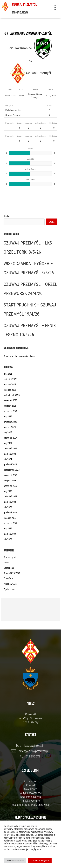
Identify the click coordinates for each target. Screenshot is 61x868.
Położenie (10, 123)
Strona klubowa (20, 13)
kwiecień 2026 (10, 379)
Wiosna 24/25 (10, 584)
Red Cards (54, 123)
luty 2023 (8, 507)
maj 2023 (8, 491)
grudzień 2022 (10, 513)
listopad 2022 (10, 518)
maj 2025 (8, 417)
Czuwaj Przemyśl (25, 4)
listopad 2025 (10, 390)
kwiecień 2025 (10, 422)
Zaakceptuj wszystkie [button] (40, 861)
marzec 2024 (10, 454)
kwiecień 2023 (10, 497)
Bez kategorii (10, 557)
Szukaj (7, 216)
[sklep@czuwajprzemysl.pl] (30, 751)
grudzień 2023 (10, 464)
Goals (20, 123)
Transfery (8, 578)
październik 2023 (12, 470)
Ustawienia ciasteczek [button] (15, 861)
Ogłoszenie (9, 568)
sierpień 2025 (10, 406)
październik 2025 (12, 395)
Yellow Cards (41, 123)
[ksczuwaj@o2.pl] (30, 746)
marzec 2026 (10, 384)
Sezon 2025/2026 (12, 573)
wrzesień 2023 (10, 475)
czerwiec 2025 (10, 411)
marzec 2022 (10, 534)
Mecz (6, 563)
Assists (29, 123)
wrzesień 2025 (10, 400)
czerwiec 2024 (10, 438)
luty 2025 (8, 432)
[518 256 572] (30, 756)
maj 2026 (8, 374)
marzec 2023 (10, 502)
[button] (55, 8)
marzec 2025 (10, 427)
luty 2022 (8, 539)
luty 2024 (8, 459)
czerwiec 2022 (10, 523)
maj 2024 (8, 443)
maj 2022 (8, 529)
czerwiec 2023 (10, 486)
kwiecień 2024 (10, 449)
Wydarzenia (9, 589)
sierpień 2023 (10, 481)
